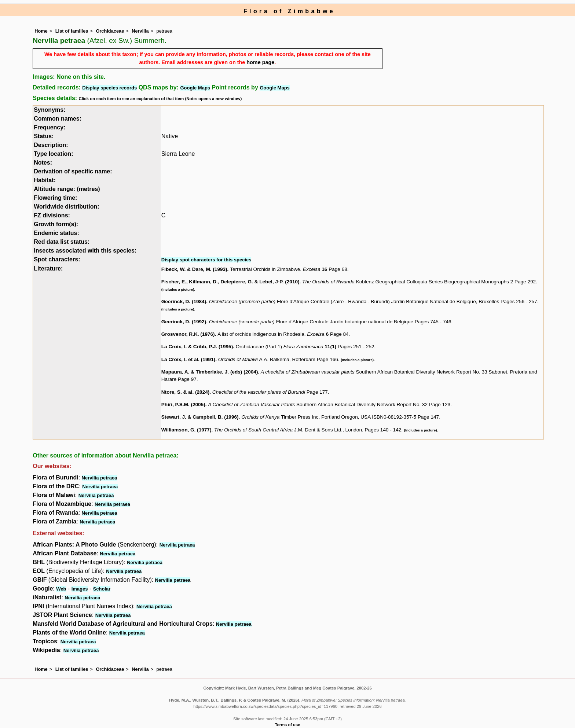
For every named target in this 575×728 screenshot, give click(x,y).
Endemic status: (56, 233)
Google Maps (195, 88)
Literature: (48, 269)
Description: (51, 145)
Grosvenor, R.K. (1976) (188, 334)
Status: (44, 136)
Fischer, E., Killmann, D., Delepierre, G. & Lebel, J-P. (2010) (230, 282)
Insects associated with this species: (85, 251)
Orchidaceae (110, 31)
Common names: (58, 119)
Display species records (109, 88)
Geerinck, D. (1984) (184, 302)
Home (41, 31)
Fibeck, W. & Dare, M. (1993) (194, 269)
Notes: (43, 163)
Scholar (102, 589)
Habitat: (45, 180)
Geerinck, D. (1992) (184, 322)
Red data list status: (62, 242)
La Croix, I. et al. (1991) (188, 359)
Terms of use (288, 725)
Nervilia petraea (100, 478)
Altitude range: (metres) (67, 189)
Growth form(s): (56, 224)
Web (61, 589)
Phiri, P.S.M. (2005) (183, 405)
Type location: (53, 154)
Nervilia (140, 31)
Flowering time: (55, 198)
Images (80, 589)
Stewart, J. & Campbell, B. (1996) (200, 417)
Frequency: (50, 127)
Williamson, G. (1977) (186, 430)
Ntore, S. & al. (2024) (185, 392)
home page (260, 62)
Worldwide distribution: (66, 207)
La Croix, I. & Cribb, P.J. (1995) (197, 347)
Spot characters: (57, 259)
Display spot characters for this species (206, 260)
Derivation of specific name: (73, 171)
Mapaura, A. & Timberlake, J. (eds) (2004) (210, 372)
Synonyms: (50, 110)
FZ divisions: (52, 215)
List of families (72, 31)
